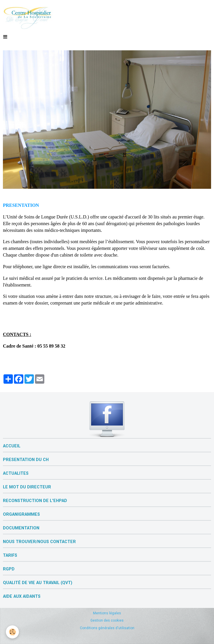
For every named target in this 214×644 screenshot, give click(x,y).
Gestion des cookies (107, 620)
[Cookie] (12, 632)
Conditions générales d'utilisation (107, 628)
